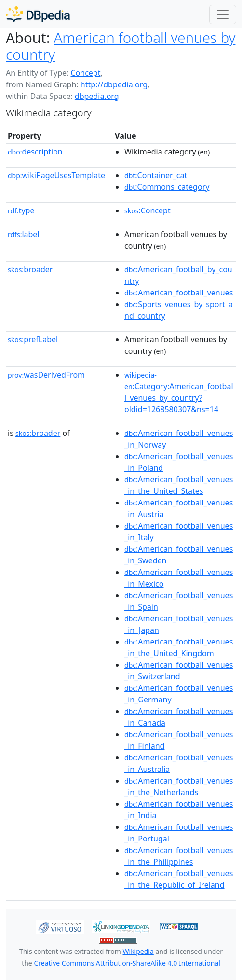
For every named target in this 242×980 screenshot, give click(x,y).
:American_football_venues (179, 293)
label (24, 234)
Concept (85, 73)
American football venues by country (121, 46)
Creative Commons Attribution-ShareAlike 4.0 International (127, 963)
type (21, 210)
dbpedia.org (97, 96)
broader (30, 269)
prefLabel (33, 339)
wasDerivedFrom (46, 375)
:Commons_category (167, 187)
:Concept (148, 210)
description (35, 152)
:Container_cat (156, 175)
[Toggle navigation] (223, 14)
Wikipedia (138, 951)
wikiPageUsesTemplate (56, 175)
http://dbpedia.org (114, 84)
